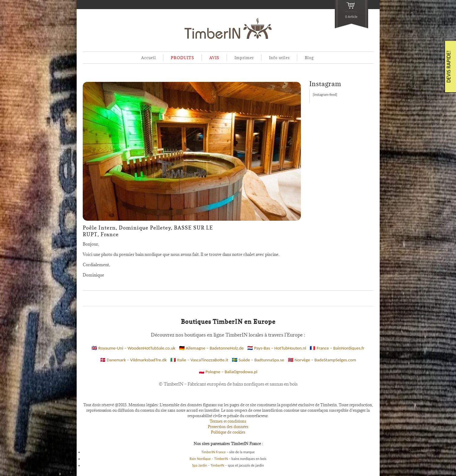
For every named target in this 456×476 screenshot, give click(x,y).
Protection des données (228, 427)
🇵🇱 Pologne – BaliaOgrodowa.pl (228, 372)
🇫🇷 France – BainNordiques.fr (337, 348)
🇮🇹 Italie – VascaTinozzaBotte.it (199, 360)
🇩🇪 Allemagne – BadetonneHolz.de (211, 348)
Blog (309, 58)
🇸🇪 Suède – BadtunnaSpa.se (258, 360)
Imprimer (244, 58)
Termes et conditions (228, 421)
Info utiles (280, 58)
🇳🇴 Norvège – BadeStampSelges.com (322, 360)
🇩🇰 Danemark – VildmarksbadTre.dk (133, 360)
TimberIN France (213, 452)
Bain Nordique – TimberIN (209, 459)
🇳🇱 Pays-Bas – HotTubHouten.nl (277, 348)
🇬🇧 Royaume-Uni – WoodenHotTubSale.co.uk (133, 348)
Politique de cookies (228, 432)
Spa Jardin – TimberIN (208, 465)
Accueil (149, 58)
